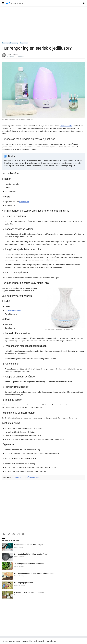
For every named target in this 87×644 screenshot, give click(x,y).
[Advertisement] (43, 24)
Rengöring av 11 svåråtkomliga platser (27, 477)
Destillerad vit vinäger (13, 310)
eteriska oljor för (66, 126)
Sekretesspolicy (40, 641)
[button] (4, 534)
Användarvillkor (27, 641)
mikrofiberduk (24, 202)
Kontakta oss (52, 641)
